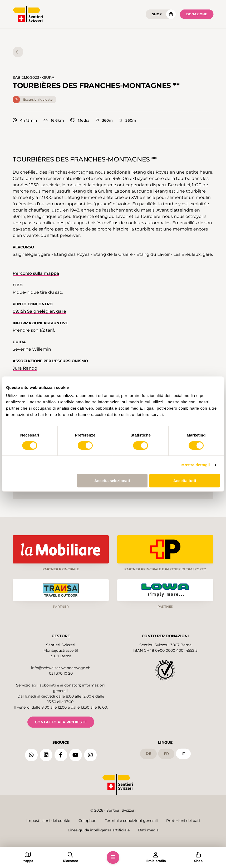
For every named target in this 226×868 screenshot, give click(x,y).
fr (166, 754)
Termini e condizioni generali (131, 821)
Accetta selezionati (112, 481)
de (148, 754)
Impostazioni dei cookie (48, 821)
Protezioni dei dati (183, 821)
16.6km (54, 120)
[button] (113, 857)
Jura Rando (25, 368)
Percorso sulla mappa (36, 273)
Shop (157, 14)
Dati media (148, 830)
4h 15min (25, 120)
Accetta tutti (185, 481)
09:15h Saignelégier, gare (39, 311)
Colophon (87, 821)
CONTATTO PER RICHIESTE (61, 722)
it (183, 754)
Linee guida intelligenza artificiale (99, 830)
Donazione (197, 14)
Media (80, 120)
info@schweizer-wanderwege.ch (61, 668)
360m (104, 120)
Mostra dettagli (195, 465)
